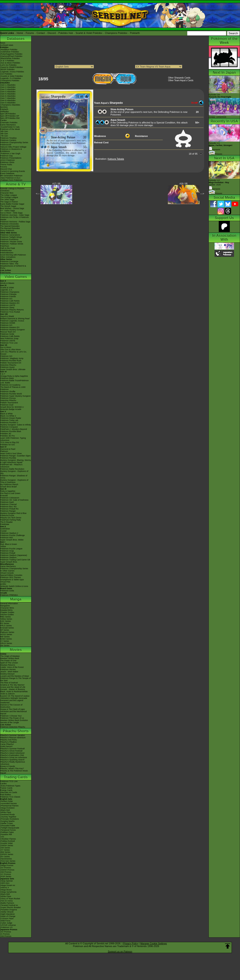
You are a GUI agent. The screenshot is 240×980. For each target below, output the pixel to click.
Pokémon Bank (7, 378)
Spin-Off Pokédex (8, 114)
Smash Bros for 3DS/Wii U (12, 407)
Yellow (3, 546)
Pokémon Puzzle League (11, 549)
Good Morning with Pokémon (13, 255)
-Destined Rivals (8, 815)
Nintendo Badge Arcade (11, 409)
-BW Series (5, 852)
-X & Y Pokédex (7, 61)
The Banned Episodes (10, 228)
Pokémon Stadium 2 (9, 533)
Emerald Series (7, 628)
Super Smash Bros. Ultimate (13, 369)
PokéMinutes (6, 250)
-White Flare (6, 812)
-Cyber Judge (6, 923)
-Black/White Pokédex (10, 58)
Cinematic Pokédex (9, 123)
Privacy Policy (131, 943)
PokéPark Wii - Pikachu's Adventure (11, 466)
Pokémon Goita (7, 591)
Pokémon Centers (8, 140)
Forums (30, 33)
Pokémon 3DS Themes (11, 577)
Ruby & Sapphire (8, 491)
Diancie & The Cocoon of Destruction (11, 706)
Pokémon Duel (7, 405)
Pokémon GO (6, 299)
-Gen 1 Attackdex (8, 85)
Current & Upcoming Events (13, 171)
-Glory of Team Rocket (10, 899)
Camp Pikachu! (7, 744)
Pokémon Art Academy (10, 385)
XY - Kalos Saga (8, 211)
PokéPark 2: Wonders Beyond (14, 429)
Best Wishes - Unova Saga (12, 208)
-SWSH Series (7, 845)
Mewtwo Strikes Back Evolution (14, 720)
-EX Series (5, 857)
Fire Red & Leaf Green (10, 493)
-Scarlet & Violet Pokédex (12, 76)
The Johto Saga (7, 200)
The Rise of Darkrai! (9, 683)
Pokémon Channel (8, 504)
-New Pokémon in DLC (10, 178)
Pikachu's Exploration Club (12, 755)
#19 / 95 (184, 184)
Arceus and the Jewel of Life (13, 687)
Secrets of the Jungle (10, 723)
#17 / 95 (56, 184)
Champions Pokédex (116, 33)
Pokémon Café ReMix (10, 301)
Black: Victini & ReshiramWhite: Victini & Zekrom (14, 693)
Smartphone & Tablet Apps (12, 580)
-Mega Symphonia (8, 892)
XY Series (5, 641)
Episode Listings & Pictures (12, 188)
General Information (9, 603)
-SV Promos (6, 868)
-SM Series (5, 848)
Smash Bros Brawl (8, 487)
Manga (16, 599)
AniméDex (5, 191)
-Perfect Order (7, 801)
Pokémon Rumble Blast (11, 431)
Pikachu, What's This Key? (12, 769)
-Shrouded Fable (8, 826)
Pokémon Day (7, 156)
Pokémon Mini (7, 538)
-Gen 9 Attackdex (8, 103)
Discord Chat (6, 169)
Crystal (3, 531)
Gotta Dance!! (6, 746)
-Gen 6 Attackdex (8, 96)
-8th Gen (4, 134)
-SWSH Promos (7, 870)
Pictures (216, 154)
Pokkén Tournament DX (11, 363)
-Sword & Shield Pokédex (12, 67)
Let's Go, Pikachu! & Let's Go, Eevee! (14, 353)
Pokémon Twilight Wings (11, 237)
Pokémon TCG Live (9, 343)
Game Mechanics (8, 125)
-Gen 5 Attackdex (8, 94)
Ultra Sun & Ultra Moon (11, 350)
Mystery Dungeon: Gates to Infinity (15, 425)
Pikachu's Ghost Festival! (11, 751)
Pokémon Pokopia (8, 294)
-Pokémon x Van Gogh (10, 154)
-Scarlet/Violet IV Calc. (10, 127)
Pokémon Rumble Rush (11, 361)
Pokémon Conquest (9, 427)
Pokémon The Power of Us (12, 718)
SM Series (5, 646)
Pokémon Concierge (9, 261)
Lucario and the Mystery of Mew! (15, 676)
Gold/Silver (5, 529)
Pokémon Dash (7, 502)
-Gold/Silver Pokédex (10, 52)
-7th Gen (4, 136)
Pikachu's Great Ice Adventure (14, 757)
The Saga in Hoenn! (9, 202)
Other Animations (8, 257)
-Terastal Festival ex (9, 905)
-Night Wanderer (8, 914)
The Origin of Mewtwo (10, 656)
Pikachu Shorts (16, 731)
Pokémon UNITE (8, 305)
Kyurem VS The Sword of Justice (15, 696)
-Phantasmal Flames (9, 806)
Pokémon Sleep (7, 307)
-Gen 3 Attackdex (8, 89)
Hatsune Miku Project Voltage (13, 147)
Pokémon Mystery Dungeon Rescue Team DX (13, 331)
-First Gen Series (8, 861)
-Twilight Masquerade (10, 828)
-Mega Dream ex (8, 885)
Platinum (4, 451)
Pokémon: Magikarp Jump (12, 358)
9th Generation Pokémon (11, 176)
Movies (16, 650)
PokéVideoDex (7, 253)
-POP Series (6, 876)
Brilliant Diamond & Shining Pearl (15, 319)
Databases (16, 39)
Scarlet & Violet (7, 288)
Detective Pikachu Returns (12, 310)
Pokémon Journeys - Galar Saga (15, 215)
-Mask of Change (8, 916)
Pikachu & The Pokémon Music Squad (14, 772)
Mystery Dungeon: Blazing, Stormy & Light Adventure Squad (16, 461)
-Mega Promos (7, 865)
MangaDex (5, 606)
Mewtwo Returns (8, 665)
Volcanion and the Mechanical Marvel (14, 713)
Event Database (7, 173)
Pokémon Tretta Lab (9, 420)
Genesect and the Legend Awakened (12, 701)
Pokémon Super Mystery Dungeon (15, 396)
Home (20, 33)
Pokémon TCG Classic (10, 797)
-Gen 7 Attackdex (8, 98)
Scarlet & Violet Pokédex (89, 33)
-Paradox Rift (6, 834)
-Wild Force (5, 921)
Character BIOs (7, 608)
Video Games (16, 277)
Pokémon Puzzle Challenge (13, 535)
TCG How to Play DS (10, 442)
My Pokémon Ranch (9, 484)
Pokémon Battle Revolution (12, 469)
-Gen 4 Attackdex (8, 92)
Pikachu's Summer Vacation (13, 735)
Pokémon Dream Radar (11, 418)
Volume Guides (7, 615)
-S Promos (5, 934)
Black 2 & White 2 (8, 416)
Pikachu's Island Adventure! (12, 753)
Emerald (4, 496)
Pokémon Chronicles (9, 224)
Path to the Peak (8, 248)
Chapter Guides (7, 612)
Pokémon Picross (8, 398)
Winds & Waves (7, 283)
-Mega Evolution (7, 808)
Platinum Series (7, 632)
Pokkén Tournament (9, 403)
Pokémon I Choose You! (11, 716)
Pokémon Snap (7, 551)
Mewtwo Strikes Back (10, 658)
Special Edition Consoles (11, 575)
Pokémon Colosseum (10, 498)
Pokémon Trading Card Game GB (15, 560)
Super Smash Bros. (9, 562)
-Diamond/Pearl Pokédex (11, 56)
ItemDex (4, 107)
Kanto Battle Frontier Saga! (12, 204)
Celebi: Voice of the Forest (12, 667)
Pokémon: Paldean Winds (12, 244)
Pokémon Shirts (7, 162)
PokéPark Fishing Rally (11, 520)
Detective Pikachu (8, 365)
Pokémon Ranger (8, 511)
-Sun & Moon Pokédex (10, 63)
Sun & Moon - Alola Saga (11, 213)
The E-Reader (7, 522)
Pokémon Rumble (8, 458)
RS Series (5, 623)
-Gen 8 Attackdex (8, 100)
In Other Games (7, 571)
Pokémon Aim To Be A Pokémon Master (15, 218)
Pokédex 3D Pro (8, 436)
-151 (2, 837)
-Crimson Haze (7, 919)
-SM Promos (6, 872)
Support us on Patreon (120, 951)
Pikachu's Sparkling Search (12, 760)
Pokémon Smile (7, 334)
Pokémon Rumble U (9, 423)
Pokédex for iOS (8, 445)
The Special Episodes (10, 226)
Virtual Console (7, 573)
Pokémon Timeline (8, 138)
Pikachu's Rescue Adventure (13, 738)
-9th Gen (4, 131)
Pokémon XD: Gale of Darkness (14, 500)
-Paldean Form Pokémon (11, 180)
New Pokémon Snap (9, 338)
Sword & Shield (7, 316)
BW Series (5, 637)
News (3, 43)
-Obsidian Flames (8, 839)
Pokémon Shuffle (8, 392)
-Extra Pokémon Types (10, 786)
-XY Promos (6, 874)
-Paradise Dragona (9, 910)
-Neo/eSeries (6, 859)
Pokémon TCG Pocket (10, 312)
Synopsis (215, 189)
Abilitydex (5, 111)
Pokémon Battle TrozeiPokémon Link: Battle (15, 382)
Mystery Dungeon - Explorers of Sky (14, 472)
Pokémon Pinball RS (9, 509)
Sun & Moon (6, 347)
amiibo (3, 584)
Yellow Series (6, 619)
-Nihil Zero (5, 883)
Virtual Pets (5, 582)
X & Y (3, 374)
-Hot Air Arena (6, 901)
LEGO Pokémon (8, 160)
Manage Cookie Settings (154, 943)
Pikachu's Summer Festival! (13, 749)
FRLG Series (6, 626)
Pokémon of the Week (10, 129)
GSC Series (6, 621)
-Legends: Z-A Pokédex (11, 78)
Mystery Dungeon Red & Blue (13, 513)
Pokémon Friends (8, 296)
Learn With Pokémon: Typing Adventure (13, 439)
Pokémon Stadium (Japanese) (14, 555)
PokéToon (5, 246)
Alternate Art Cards (9, 792)
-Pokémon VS (6, 927)
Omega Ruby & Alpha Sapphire (14, 376)
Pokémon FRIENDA (9, 595)
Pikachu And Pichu (9, 740)
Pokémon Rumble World (11, 394)
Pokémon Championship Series (14, 142)
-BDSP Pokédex (7, 69)
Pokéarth (135, 33)
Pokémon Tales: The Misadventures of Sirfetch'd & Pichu (13, 266)
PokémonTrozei (7, 515)
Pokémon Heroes (8, 669)
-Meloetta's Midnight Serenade (14, 698)
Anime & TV (16, 184)
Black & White (6, 414)
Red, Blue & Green (9, 544)
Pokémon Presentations (11, 158)
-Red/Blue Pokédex (9, 50)
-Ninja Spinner (7, 881)
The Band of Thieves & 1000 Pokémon (13, 388)
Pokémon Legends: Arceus (12, 321)
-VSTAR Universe (8, 925)
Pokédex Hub (66, 33)
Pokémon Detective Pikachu (13, 727)
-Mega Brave (6, 890)
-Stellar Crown (7, 823)
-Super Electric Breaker (11, 907)
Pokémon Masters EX (10, 303)
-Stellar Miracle (7, 912)
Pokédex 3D (6, 434)
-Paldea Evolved (8, 841)
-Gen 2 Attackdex (8, 87)
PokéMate (5, 524)
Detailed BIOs (6, 610)
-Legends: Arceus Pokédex (12, 72)
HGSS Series (6, 634)
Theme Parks (6, 165)
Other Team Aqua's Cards (181, 80)
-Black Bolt (5, 810)
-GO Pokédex (6, 74)
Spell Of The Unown (9, 663)
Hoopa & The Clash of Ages (13, 709)
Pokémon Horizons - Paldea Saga (15, 222)
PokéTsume (5, 273)
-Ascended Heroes (9, 803)
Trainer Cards (6, 788)
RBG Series (6, 617)
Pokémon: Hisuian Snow (11, 242)
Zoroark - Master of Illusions (13, 689)
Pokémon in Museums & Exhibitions (11, 150)
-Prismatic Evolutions (10, 819)
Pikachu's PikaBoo (8, 742)
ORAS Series (6, 643)
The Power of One (8, 661)
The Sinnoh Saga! (8, 206)
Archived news (7, 45)
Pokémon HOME (8, 323)
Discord (52, 33)
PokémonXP (6, 145)
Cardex (3, 120)
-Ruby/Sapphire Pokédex (11, 54)
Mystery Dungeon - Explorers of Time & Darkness (14, 481)
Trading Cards (16, 777)
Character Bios (7, 193)
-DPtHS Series (7, 854)
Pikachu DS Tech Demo (11, 518)
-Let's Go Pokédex (8, 65)
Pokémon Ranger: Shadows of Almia (14, 477)
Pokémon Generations (10, 235)
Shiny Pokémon (7, 231)
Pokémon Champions (10, 292)
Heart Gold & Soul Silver (11, 453)
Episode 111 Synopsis (221, 146)
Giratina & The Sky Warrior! (12, 685)
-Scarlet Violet (6, 843)
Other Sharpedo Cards (179, 78)
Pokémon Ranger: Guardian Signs (15, 456)
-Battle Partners (7, 903)
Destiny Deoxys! (7, 674)
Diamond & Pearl (8, 449)
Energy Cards (6, 790)
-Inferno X (5, 888)
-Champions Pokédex (10, 81)
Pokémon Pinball (8, 553)
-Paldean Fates (7, 832)
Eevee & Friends (8, 766)
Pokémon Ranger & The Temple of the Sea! (15, 679)
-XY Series (5, 850)
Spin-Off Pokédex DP (10, 116)
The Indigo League (9, 195)
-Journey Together (8, 817)
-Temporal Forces (8, 830)
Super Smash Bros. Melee (12, 540)
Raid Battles (6, 795)
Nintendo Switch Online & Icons (14, 586)
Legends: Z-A (6, 290)
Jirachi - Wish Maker (9, 672)
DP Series (5, 630)
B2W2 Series (6, 639)
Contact (41, 33)
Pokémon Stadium (8, 557)
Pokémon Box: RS (8, 507)
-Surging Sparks (7, 821)
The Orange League (9, 197)
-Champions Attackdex (10, 105)
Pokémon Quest (7, 367)
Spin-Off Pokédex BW (10, 118)
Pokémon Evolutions (9, 239)
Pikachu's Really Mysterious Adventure (13, 763)
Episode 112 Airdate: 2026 (219, 183)
